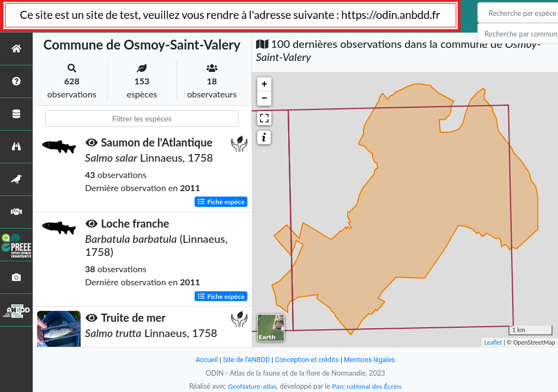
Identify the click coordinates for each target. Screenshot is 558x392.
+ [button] (265, 84)
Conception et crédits (307, 360)
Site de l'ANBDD (245, 360)
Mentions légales (372, 360)
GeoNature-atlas (251, 386)
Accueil (204, 360)
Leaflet (493, 342)
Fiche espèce (221, 202)
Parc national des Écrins (368, 386)
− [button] (265, 99)
